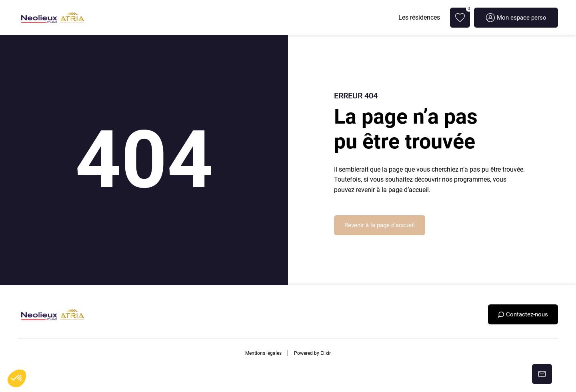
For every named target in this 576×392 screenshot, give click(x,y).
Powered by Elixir (312, 353)
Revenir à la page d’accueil (380, 225)
